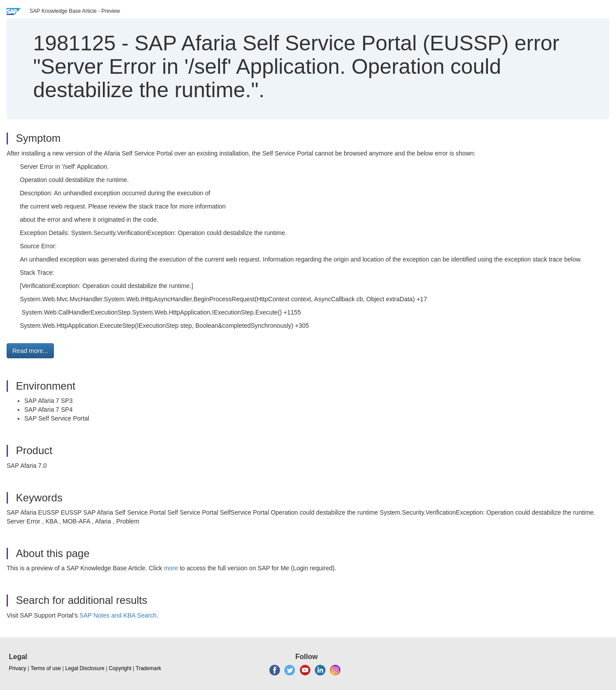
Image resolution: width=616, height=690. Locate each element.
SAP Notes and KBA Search (118, 615)
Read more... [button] (30, 351)
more (171, 568)
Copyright (120, 668)
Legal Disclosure (85, 668)
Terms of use (46, 668)
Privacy (17, 668)
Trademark (148, 668)
